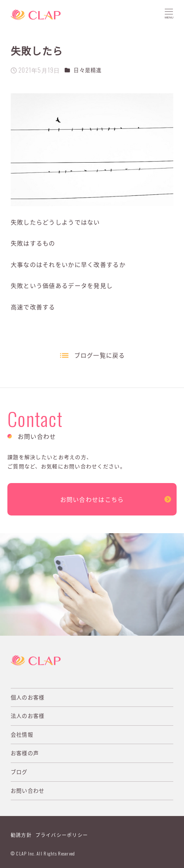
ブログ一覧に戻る (100, 355)
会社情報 (22, 735)
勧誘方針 (21, 835)
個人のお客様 (28, 697)
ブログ (19, 772)
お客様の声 (25, 753)
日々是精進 (88, 70)
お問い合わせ (28, 791)
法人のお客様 (28, 716)
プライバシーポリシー (62, 835)
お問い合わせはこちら (92, 499)
